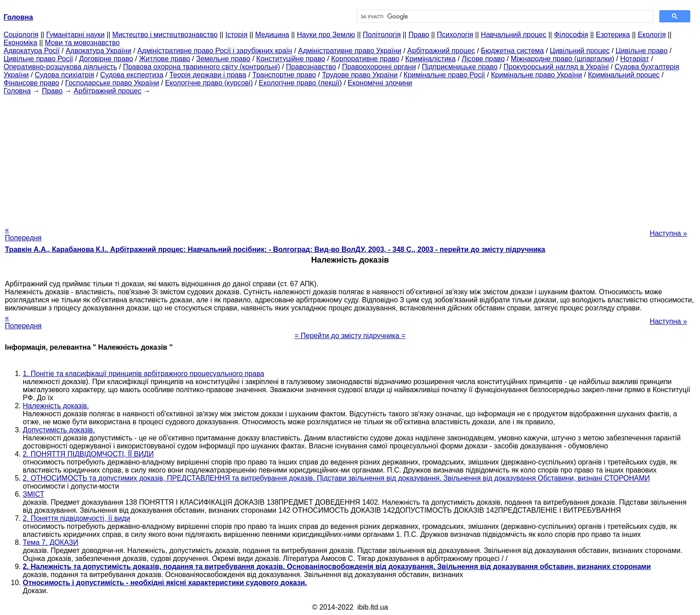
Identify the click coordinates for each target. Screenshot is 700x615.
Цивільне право (642, 51)
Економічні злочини (380, 83)
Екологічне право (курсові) (209, 83)
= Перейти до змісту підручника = (350, 336)
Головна (17, 91)
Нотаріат (634, 59)
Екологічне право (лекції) (300, 83)
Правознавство (311, 67)
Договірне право (106, 59)
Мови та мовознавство (83, 43)
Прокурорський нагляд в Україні (556, 67)
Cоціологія (21, 35)
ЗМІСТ (33, 494)
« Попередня (23, 234)
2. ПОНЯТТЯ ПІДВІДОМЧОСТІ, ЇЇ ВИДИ (88, 454)
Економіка (20, 43)
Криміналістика (431, 59)
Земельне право (223, 59)
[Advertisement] (350, 158)
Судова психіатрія (65, 75)
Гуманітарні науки (75, 35)
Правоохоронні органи (379, 67)
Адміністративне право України (350, 51)
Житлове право (164, 59)
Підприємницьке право (460, 67)
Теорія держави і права (208, 75)
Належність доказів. (56, 406)
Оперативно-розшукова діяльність (60, 67)
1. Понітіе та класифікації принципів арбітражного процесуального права (144, 374)
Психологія (455, 35)
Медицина (272, 35)
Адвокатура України (98, 51)
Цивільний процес (580, 51)
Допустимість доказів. (59, 430)
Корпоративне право (365, 59)
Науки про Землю (326, 35)
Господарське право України (112, 83)
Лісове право (483, 59)
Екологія (652, 35)
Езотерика (613, 35)
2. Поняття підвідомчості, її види (76, 518)
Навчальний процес (514, 35)
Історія (237, 35)
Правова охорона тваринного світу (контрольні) (201, 67)
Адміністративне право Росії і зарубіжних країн (215, 51)
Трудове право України (360, 75)
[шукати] (504, 17)
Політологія (382, 35)
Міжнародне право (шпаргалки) (562, 59)
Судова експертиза (132, 75)
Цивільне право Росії (38, 59)
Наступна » (668, 233)
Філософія (571, 35)
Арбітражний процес (441, 51)
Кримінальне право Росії (444, 75)
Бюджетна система (512, 51)
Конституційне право (291, 59)
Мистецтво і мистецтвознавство (165, 35)
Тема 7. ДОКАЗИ (50, 542)
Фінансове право (31, 83)
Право (419, 35)
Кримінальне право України (537, 75)
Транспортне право (284, 75)
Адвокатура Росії (32, 51)
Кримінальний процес (624, 75)
